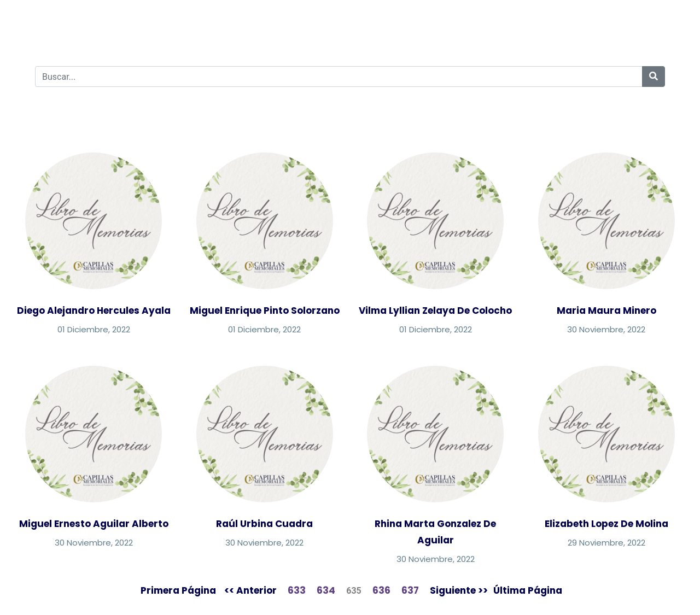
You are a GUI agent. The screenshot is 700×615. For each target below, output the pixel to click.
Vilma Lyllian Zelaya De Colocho (435, 311)
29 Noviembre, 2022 (606, 543)
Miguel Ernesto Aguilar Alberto (94, 524)
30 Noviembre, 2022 (606, 329)
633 (297, 590)
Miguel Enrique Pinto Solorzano (265, 311)
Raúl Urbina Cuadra (264, 524)
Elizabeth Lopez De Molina (606, 524)
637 (410, 590)
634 (326, 590)
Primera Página (178, 590)
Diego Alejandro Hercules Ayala (94, 311)
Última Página (528, 590)
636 (381, 590)
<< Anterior (250, 590)
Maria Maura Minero (606, 311)
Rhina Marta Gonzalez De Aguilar (435, 532)
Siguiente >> (459, 590)
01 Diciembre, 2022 (94, 329)
